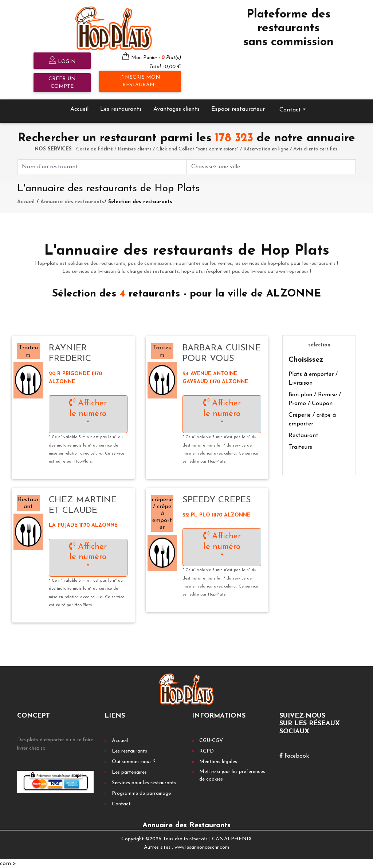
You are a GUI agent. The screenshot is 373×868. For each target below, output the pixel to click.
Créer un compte (62, 83)
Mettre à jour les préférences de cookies (232, 775)
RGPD (207, 751)
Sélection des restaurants (140, 202)
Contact (290, 110)
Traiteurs (300, 447)
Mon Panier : (156, 58)
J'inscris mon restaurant (140, 81)
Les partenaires (129, 772)
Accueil (79, 109)
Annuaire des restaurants (72, 202)
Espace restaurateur (238, 109)
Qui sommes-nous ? (134, 762)
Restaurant (303, 436)
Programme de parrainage (141, 794)
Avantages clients (176, 109)
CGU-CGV (211, 741)
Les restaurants (121, 109)
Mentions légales (218, 762)
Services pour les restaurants (144, 783)
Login (62, 61)
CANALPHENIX (232, 839)
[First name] (102, 167)
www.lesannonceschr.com (202, 847)
